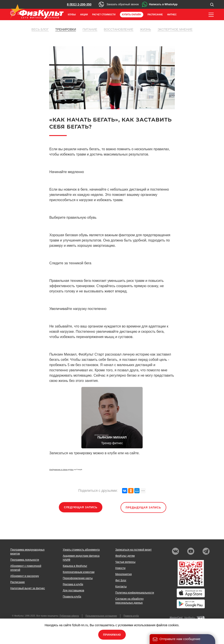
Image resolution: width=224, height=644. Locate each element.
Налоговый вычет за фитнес (28, 588)
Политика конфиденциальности (135, 593)
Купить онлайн (132, 15)
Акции (84, 15)
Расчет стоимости (104, 15)
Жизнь (146, 29)
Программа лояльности (25, 560)
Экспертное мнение (175, 29)
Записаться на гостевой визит (133, 550)
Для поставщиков (73, 590)
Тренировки (66, 29)
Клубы (72, 15)
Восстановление (119, 29)
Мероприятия (123, 574)
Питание (90, 29)
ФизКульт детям (125, 556)
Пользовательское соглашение (101, 616)
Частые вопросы (125, 562)
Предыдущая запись (143, 508)
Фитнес (172, 15)
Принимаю (112, 635)
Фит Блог (121, 580)
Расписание (155, 15)
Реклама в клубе (73, 584)
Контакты (121, 587)
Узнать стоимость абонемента (81, 550)
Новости (120, 568)
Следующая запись (81, 507)
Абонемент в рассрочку (25, 576)
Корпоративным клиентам (79, 572)
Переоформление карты (78, 578)
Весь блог (40, 29)
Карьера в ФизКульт (75, 566)
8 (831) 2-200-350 (79, 4)
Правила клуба (72, 597)
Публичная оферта (69, 616)
